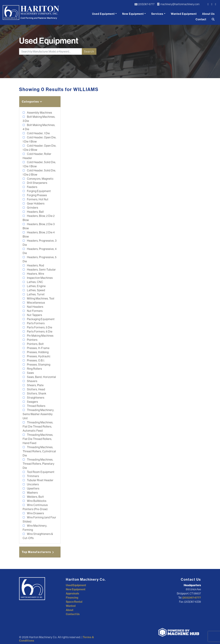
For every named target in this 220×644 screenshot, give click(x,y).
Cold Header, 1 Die (38, 133)
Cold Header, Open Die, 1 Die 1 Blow (40, 139)
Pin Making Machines (40, 336)
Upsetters (33, 488)
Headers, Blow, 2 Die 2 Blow (39, 218)
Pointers (32, 340)
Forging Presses (37, 195)
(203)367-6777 (144, 4)
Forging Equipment (39, 191)
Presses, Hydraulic (38, 356)
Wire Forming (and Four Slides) (39, 519)
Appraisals (72, 593)
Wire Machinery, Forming (35, 528)
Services (157, 14)
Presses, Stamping (38, 365)
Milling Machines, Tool (40, 298)
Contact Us (73, 614)
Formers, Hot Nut (37, 199)
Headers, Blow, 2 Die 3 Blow (39, 226)
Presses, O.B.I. (36, 360)
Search (89, 51)
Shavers (32, 381)
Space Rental (74, 602)
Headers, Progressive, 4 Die (40, 251)
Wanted (71, 606)
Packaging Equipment (41, 319)
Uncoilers (33, 484)
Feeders (32, 187)
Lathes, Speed (36, 290)
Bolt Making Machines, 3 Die (39, 119)
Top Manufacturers (38, 552)
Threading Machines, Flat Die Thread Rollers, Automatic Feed (38, 426)
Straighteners (35, 398)
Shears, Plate (35, 385)
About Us (208, 14)
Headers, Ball (35, 212)
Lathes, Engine (36, 286)
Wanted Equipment (184, 14)
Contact (201, 19)
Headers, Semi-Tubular (41, 270)
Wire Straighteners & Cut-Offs (38, 536)
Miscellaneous (36, 303)
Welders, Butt (35, 497)
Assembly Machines (39, 113)
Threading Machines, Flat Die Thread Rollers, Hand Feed (38, 439)
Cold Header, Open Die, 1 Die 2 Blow (40, 148)
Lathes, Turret (36, 294)
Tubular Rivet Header (40, 480)
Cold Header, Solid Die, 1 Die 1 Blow (39, 164)
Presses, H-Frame (38, 348)
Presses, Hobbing (38, 352)
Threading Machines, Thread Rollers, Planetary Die (39, 464)
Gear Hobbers (35, 203)
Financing (72, 598)
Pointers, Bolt (35, 344)
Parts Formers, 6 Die (39, 331)
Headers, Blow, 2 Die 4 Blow (39, 234)
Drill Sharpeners (37, 183)
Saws (30, 373)
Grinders (32, 208)
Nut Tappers (34, 315)
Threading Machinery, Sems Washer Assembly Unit (38, 414)
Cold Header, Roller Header (37, 156)
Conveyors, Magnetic (40, 179)
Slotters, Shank (36, 393)
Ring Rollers (34, 369)
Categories (32, 102)
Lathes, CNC (35, 282)
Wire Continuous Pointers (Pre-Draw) (35, 507)
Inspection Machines (40, 278)
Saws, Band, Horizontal (41, 377)
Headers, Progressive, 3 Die (40, 243)
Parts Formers (36, 323)
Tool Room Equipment (40, 472)
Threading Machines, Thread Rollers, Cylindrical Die (39, 451)
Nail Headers (35, 307)
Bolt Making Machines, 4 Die (39, 127)
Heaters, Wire (35, 274)
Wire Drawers (35, 513)
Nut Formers (35, 311)
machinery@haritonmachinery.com (178, 4)
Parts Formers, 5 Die (39, 327)
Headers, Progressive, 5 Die (40, 259)
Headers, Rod (35, 265)
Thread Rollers (36, 406)
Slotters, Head (36, 389)
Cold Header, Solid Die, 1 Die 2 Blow (39, 172)
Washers (32, 493)
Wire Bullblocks (36, 501)
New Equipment (133, 14)
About (70, 610)
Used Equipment (103, 14)
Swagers (32, 402)
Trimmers (33, 476)
